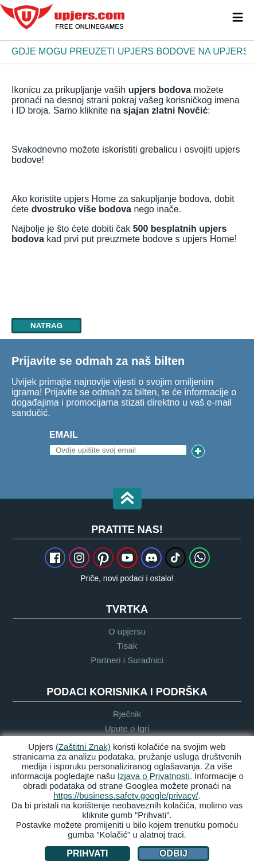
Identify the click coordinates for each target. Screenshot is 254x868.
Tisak (127, 646)
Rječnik (127, 714)
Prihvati (87, 853)
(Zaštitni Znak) (83, 747)
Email (64, 435)
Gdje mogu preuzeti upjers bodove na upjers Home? (129, 51)
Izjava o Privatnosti (154, 776)
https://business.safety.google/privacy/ (126, 795)
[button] (127, 499)
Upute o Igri (127, 728)
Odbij (173, 853)
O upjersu (127, 631)
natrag (46, 326)
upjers (63, 17)
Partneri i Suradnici (127, 660)
